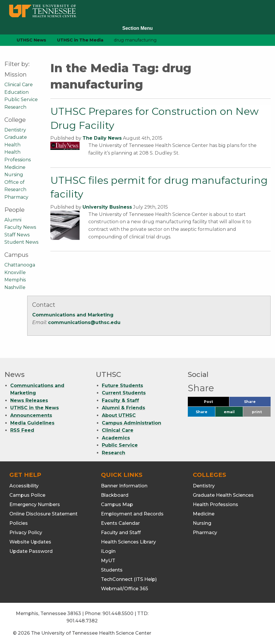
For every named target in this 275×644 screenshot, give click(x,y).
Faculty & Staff (120, 400)
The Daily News (102, 138)
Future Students (122, 386)
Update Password (31, 551)
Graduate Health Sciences (223, 495)
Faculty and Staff (121, 533)
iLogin (108, 551)
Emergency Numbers (35, 504)
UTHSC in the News (35, 408)
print (257, 412)
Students (112, 570)
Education (17, 92)
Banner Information (124, 486)
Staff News (17, 235)
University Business (107, 207)
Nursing (14, 175)
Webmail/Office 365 (124, 589)
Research (15, 107)
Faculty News (20, 227)
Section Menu (137, 28)
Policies (19, 523)
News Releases (29, 400)
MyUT (108, 561)
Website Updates (30, 542)
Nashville (15, 287)
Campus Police (27, 495)
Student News (21, 242)
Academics (116, 438)
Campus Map (117, 504)
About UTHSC (119, 415)
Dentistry (15, 130)
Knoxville (15, 272)
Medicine (15, 167)
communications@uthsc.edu (84, 322)
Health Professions (215, 504)
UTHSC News (31, 40)
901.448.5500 (118, 613)
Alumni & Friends (123, 408)
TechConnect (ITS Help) (129, 579)
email (229, 412)
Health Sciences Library (128, 542)
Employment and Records (132, 514)
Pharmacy (16, 197)
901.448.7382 (82, 621)
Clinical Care (19, 85)
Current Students (124, 393)
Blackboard (115, 495)
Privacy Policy (26, 533)
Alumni (13, 220)
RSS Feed (22, 430)
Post (215, 403)
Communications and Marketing (73, 315)
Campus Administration (132, 423)
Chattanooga (20, 265)
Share (257, 403)
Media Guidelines (32, 423)
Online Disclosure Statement (43, 514)
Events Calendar (120, 523)
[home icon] (3, 40)
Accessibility (24, 486)
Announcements (31, 415)
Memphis (15, 280)
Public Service (21, 99)
